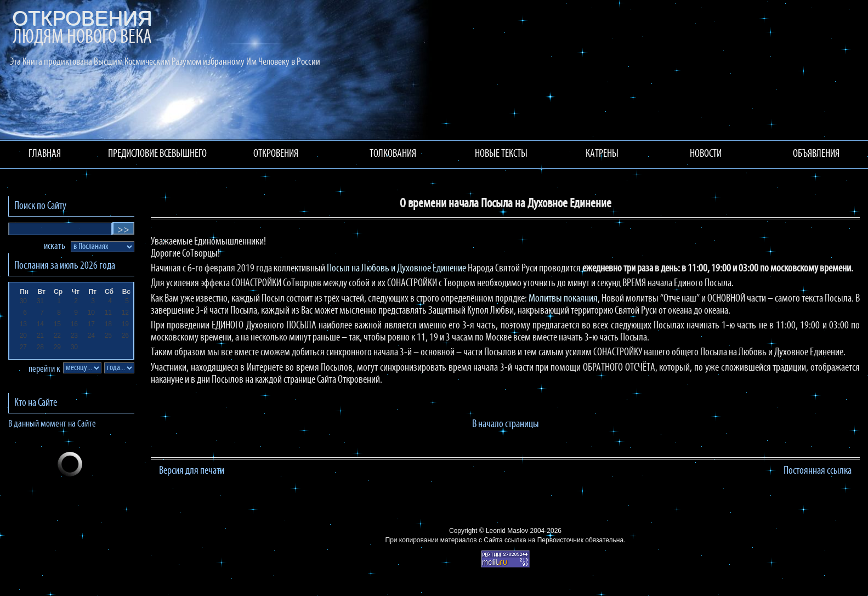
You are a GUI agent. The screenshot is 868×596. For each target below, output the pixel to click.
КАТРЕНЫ (602, 154)
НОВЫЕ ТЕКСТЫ (501, 154)
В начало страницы (506, 424)
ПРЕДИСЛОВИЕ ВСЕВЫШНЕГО (157, 154)
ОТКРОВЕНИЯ (276, 154)
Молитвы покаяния (563, 299)
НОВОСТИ (706, 154)
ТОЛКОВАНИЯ (393, 154)
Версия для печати (192, 471)
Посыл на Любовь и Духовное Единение (396, 269)
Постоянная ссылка (818, 471)
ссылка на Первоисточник (544, 540)
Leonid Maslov (507, 531)
